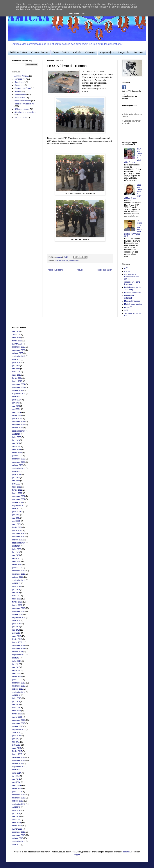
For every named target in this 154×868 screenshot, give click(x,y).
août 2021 (16, 509)
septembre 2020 (19, 543)
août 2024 (16, 397)
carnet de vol (74, 261)
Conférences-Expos (22, 88)
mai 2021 (16, 518)
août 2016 (16, 695)
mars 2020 (17, 561)
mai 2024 (16, 406)
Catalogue (90, 52)
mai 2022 (16, 481)
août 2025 (16, 359)
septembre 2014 (19, 767)
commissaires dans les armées (132, 283)
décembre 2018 (19, 608)
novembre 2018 (19, 611)
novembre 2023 (19, 425)
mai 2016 (16, 705)
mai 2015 (16, 742)
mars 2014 (17, 785)
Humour (18, 91)
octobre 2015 (18, 726)
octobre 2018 (18, 614)
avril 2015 (16, 745)
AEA (126, 268)
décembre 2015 (19, 720)
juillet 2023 (17, 437)
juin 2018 (16, 627)
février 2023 (17, 453)
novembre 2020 (19, 537)
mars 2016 (17, 711)
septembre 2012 (19, 841)
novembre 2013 (19, 798)
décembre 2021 (19, 496)
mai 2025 (16, 369)
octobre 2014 (18, 764)
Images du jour (107, 52)
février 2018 (17, 639)
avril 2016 (16, 708)
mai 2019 (16, 593)
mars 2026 (17, 338)
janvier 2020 (17, 568)
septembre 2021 (19, 506)
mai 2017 (16, 667)
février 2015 (17, 751)
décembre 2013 (19, 795)
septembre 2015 (19, 729)
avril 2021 (16, 521)
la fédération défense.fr (129, 297)
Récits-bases (20, 98)
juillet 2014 (17, 773)
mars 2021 (17, 524)
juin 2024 (16, 403)
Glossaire (139, 52)
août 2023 (16, 434)
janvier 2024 (17, 418)
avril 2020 (16, 558)
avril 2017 (16, 670)
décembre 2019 (19, 571)
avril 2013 (16, 820)
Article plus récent (55, 270)
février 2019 (17, 602)
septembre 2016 (19, 692)
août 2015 (16, 733)
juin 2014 (16, 776)
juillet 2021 (17, 512)
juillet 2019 (17, 586)
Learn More (73, 14)
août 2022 (16, 471)
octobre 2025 (18, 353)
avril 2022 (16, 484)
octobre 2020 (18, 540)
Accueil (80, 270)
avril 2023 (16, 447)
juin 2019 (16, 590)
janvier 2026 (17, 344)
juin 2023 (16, 440)
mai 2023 (16, 443)
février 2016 (17, 714)
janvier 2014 (17, 792)
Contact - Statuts (61, 52)
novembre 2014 (19, 760)
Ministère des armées (133, 304)
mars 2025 (17, 375)
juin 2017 (16, 664)
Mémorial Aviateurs (132, 301)
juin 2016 (16, 701)
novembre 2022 (19, 462)
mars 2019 (17, 599)
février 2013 (17, 826)
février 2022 (17, 490)
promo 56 (128, 307)
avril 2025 (16, 372)
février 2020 (17, 565)
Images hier (124, 52)
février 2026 (17, 341)
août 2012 (16, 845)
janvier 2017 (17, 680)
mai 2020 (16, 555)
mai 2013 (16, 816)
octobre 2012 (18, 838)
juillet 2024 (17, 400)
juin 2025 (16, 366)
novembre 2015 (19, 723)
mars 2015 (17, 748)
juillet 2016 (17, 698)
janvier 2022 (17, 493)
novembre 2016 (19, 686)
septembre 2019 (19, 580)
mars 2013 (17, 823)
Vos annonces (20, 118)
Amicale (77, 52)
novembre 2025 (19, 350)
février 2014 (17, 789)
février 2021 (17, 527)
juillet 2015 (17, 736)
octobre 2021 (18, 502)
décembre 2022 (19, 459)
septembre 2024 (19, 394)
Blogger (77, 854)
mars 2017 (17, 673)
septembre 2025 (19, 356)
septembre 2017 (19, 655)
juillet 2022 (17, 474)
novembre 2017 (19, 649)
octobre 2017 (18, 652)
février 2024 (17, 415)
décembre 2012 (19, 832)
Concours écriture (40, 52)
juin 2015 (16, 739)
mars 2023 (17, 450)
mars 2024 (17, 412)
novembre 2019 (19, 574)
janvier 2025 (17, 381)
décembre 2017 (19, 646)
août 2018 (16, 621)
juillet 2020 (17, 549)
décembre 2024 (19, 384)
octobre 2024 (18, 391)
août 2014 (16, 770)
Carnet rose (19, 85)
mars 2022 (17, 487)
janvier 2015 (17, 754)
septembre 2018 (19, 617)
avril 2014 (16, 782)
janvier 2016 (17, 717)
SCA (126, 310)
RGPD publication (18, 52)
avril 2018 (16, 633)
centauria (127, 852)
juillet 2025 (17, 362)
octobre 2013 (18, 801)
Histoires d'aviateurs (133, 293)
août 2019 (16, 583)
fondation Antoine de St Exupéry (133, 288)
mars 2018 (17, 636)
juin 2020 (16, 552)
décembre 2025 (19, 347)
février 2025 (17, 378)
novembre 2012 (19, 835)
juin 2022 (16, 478)
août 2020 (16, 546)
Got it (85, 14)
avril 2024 (16, 409)
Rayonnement (20, 95)
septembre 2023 (19, 431)
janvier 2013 (17, 829)
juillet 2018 (17, 624)
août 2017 (16, 658)
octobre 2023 (18, 428)
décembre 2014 (19, 757)
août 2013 (16, 807)
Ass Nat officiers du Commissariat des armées (132, 277)
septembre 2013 (19, 804)
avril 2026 (16, 335)
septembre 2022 (19, 468)
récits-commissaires (23, 101)
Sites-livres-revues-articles (25, 112)
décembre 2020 (19, 534)
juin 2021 (16, 515)
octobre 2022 (18, 465)
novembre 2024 (19, 387)
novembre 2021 (19, 499)
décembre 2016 (19, 683)
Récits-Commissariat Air (24, 104)
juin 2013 (16, 813)
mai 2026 (16, 331)
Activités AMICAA (62, 261)
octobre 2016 (18, 689)
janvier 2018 (17, 642)
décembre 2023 (19, 422)
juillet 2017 (17, 661)
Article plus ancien (105, 270)
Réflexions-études (22, 109)
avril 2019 (16, 596)
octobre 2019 (18, 577)
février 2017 (17, 677)
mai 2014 (16, 779)
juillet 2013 (17, 810)
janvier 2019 (17, 605)
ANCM (127, 271)
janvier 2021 (17, 530)
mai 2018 (16, 630)
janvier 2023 (17, 456)
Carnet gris (19, 82)
